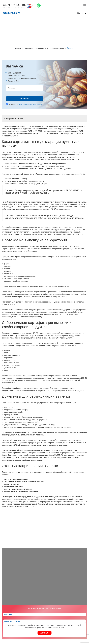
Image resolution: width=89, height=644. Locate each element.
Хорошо (44, 633)
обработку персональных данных (30, 104)
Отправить (25, 98)
